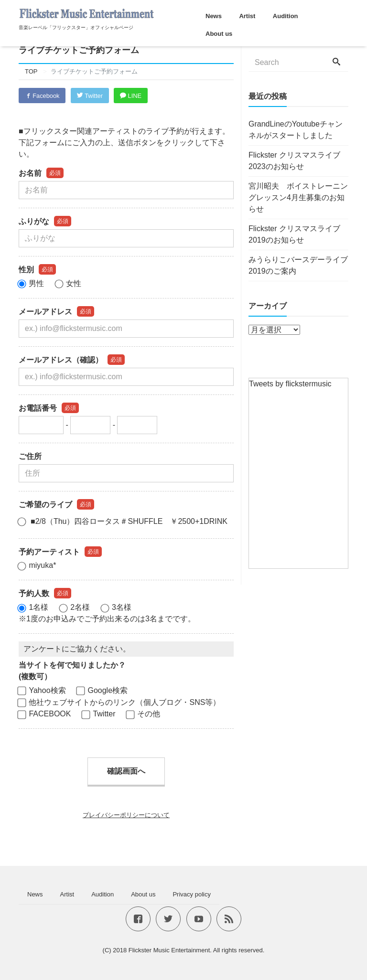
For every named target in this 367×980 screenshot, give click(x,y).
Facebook (43, 96)
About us (219, 34)
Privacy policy (191, 894)
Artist (247, 16)
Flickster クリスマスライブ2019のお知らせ (294, 234)
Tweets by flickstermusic (290, 384)
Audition (286, 16)
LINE (133, 96)
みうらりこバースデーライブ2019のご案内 (298, 265)
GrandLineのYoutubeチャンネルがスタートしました (296, 130)
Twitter (91, 96)
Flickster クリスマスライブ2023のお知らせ (294, 161)
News (214, 16)
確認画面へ (126, 772)
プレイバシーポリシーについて (126, 815)
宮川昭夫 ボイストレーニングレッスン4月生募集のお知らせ (298, 197)
